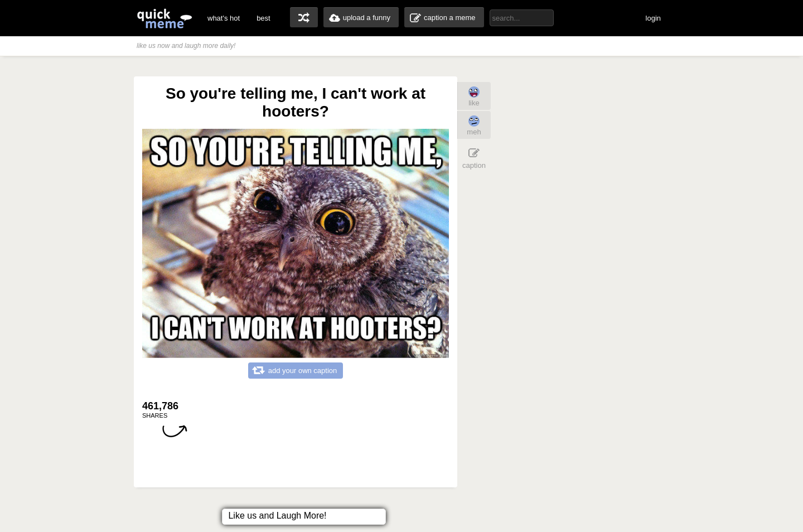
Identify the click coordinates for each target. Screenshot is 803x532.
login (653, 18)
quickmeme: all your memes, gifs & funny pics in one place (165, 18)
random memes (304, 17)
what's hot (224, 18)
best (263, 18)
